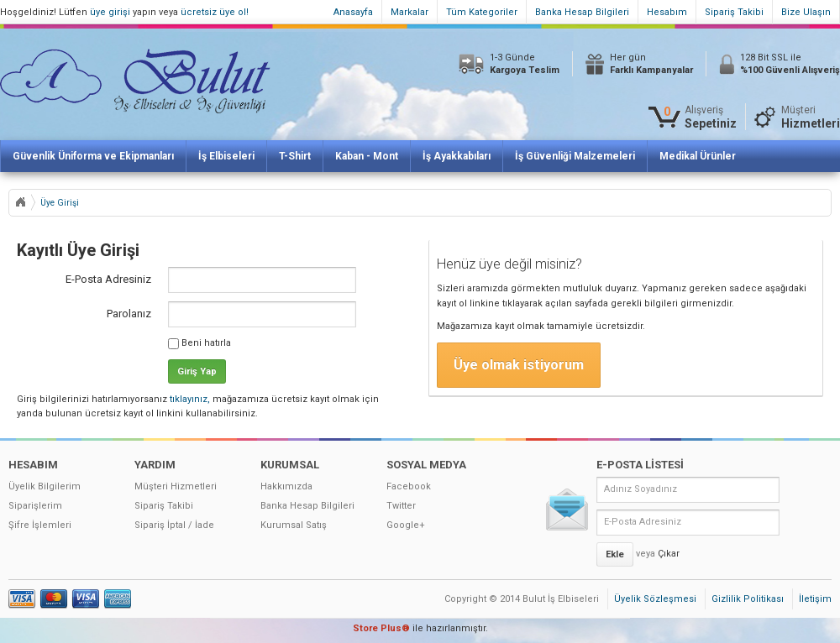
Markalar (409, 12)
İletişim (815, 599)
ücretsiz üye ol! (215, 12)
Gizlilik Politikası (748, 599)
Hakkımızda (286, 486)
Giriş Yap (197, 371)
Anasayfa (353, 12)
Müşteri (811, 117)
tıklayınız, (190, 399)
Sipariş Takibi (734, 12)
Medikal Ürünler (698, 156)
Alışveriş (711, 117)
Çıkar (669, 554)
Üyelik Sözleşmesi (655, 599)
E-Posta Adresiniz (108, 279)
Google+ (406, 525)
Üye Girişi (60, 203)
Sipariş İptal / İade (174, 525)
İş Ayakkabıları (457, 156)
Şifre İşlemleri (40, 525)
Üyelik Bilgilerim (45, 486)
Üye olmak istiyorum (519, 365)
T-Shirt (295, 156)
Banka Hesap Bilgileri (582, 12)
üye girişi (110, 12)
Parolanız (129, 314)
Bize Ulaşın (806, 12)
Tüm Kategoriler (482, 12)
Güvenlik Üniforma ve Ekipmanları (93, 156)
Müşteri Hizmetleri (176, 486)
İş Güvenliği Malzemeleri (575, 156)
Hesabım (667, 12)
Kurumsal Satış (294, 525)
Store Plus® (381, 628)
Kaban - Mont (367, 156)
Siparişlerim (35, 506)
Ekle (615, 554)
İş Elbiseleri (226, 156)
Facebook (409, 486)
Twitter (401, 506)
